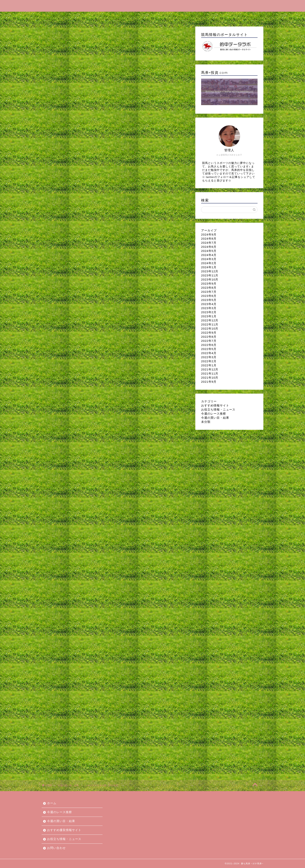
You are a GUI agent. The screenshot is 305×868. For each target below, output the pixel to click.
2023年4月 (209, 304)
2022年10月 (210, 328)
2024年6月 (209, 247)
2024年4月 (209, 255)
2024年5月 (209, 251)
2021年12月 (210, 369)
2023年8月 (209, 288)
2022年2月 (209, 361)
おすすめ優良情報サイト (162, 16)
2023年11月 (210, 275)
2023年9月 (209, 284)
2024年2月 (209, 263)
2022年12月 (210, 320)
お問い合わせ (242, 16)
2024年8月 (209, 239)
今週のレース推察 (85, 16)
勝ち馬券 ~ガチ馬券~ (152, 6)
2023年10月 (210, 279)
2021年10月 (210, 378)
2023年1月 (209, 316)
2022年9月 (209, 333)
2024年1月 (209, 267)
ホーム (58, 16)
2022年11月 (210, 324)
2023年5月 (209, 300)
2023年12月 (210, 271)
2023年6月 (209, 296)
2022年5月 (209, 349)
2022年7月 (209, 341)
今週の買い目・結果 (121, 16)
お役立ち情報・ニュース (206, 16)
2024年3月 (209, 259)
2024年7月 (209, 243)
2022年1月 (209, 365)
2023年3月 (209, 308)
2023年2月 (209, 312)
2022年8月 (209, 337)
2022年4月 (209, 353)
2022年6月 (209, 345)
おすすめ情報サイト (215, 405)
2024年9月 (209, 234)
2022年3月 (209, 357)
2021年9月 (209, 382)
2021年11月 (210, 373)
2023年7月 (209, 292)
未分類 (206, 422)
